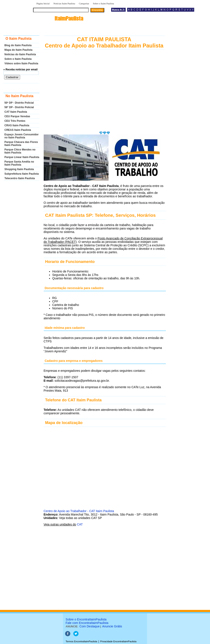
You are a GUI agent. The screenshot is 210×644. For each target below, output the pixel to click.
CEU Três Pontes (15, 121)
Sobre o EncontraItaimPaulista (86, 619)
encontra (59, 18)
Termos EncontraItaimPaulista (81, 641)
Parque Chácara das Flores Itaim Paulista (21, 144)
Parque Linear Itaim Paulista (22, 157)
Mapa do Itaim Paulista (18, 50)
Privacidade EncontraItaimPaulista (118, 641)
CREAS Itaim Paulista (18, 130)
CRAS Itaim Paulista (17, 125)
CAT (80, 524)
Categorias (84, 3)
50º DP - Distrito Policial (19, 103)
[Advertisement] (104, 95)
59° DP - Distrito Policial (19, 107)
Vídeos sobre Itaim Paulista (21, 63)
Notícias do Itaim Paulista (20, 54)
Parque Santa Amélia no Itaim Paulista (19, 163)
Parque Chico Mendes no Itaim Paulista (20, 151)
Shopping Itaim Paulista (19, 169)
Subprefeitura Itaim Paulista (22, 174)
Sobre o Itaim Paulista (103, 3)
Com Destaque (89, 626)
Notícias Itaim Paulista (64, 3)
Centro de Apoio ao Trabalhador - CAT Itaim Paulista (79, 511)
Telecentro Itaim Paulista (20, 178)
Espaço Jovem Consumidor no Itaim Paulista (22, 136)
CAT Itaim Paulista (16, 112)
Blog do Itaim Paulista (18, 45)
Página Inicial (43, 3)
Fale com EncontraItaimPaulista (87, 623)
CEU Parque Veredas (17, 116)
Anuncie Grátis (112, 626)
